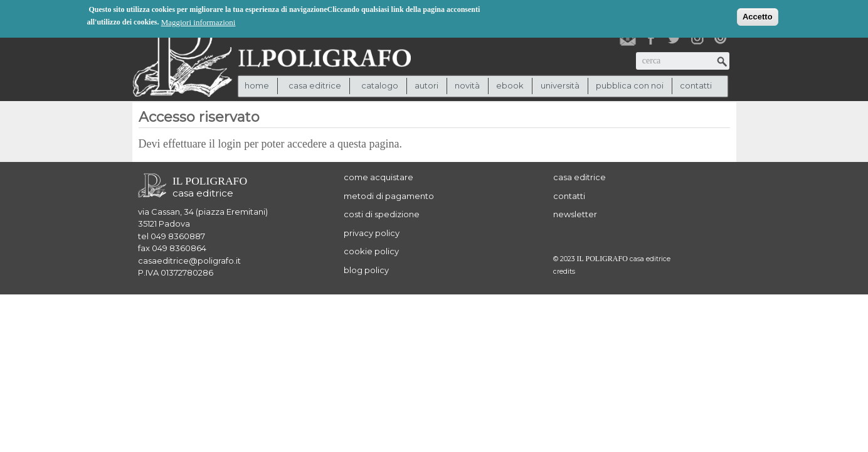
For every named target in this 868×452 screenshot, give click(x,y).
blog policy (366, 270)
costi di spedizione (382, 214)
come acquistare (378, 177)
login (230, 144)
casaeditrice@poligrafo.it (189, 261)
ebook (510, 85)
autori (426, 85)
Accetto (758, 16)
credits (564, 272)
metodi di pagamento (389, 196)
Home (257, 85)
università (560, 85)
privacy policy (372, 233)
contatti (696, 85)
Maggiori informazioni (198, 22)
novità (467, 85)
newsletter (575, 214)
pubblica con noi (630, 85)
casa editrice (580, 177)
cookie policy (371, 251)
